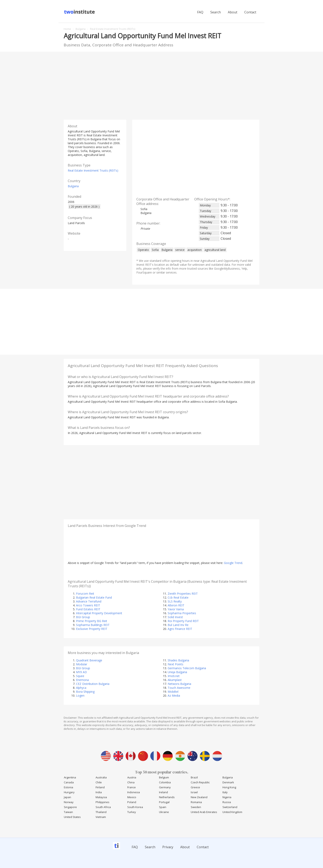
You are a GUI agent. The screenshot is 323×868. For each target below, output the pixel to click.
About (233, 12)
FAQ (200, 12)
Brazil (194, 777)
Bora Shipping (85, 692)
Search (216, 12)
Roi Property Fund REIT (183, 621)
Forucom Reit (85, 594)
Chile (99, 782)
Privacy (168, 847)
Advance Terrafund (89, 601)
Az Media (174, 695)
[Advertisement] (161, 85)
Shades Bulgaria (178, 660)
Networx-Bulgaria (179, 684)
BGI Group (83, 617)
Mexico (132, 797)
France (132, 787)
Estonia (68, 787)
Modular (82, 664)
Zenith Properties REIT (183, 594)
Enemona (82, 680)
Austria (132, 777)
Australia (101, 777)
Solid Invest (175, 617)
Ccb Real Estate (178, 597)
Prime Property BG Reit (92, 621)
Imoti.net (174, 676)
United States (72, 817)
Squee (80, 676)
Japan (67, 797)
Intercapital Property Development (99, 613)
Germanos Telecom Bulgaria (187, 668)
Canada (69, 782)
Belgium (164, 777)
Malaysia (101, 797)
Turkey (132, 812)
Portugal (164, 802)
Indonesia (134, 792)
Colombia (165, 782)
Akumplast (175, 680)
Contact (250, 12)
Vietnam (101, 817)
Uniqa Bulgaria (177, 672)
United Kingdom (232, 812)
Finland (100, 787)
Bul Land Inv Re (178, 625)
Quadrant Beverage (89, 660)
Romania (196, 802)
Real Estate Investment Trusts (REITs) (93, 170)
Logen (80, 695)
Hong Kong (229, 787)
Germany (165, 787)
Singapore (70, 807)
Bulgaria (73, 186)
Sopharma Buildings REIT (93, 625)
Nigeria (227, 797)
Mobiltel (173, 692)
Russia (227, 802)
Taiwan (68, 812)
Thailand (101, 812)
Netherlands (167, 797)
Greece (195, 787)
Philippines (102, 802)
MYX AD (81, 672)
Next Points (176, 664)
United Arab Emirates (204, 812)
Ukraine (164, 812)
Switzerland (230, 807)
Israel (194, 792)
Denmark (228, 782)
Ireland (163, 792)
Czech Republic (200, 782)
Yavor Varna (176, 609)
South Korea (135, 807)
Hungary (69, 792)
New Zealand (199, 797)
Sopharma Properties (182, 613)
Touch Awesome (179, 688)
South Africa (103, 807)
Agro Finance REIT (180, 629)
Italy (225, 792)
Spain (163, 807)
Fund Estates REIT (88, 609)
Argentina (70, 777)
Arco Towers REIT (88, 605)
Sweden (196, 807)
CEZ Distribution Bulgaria (93, 684)
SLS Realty (175, 601)
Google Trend (233, 563)
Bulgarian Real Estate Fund (94, 597)
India (99, 792)
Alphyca (81, 688)
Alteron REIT (176, 605)
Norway (69, 802)
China (131, 782)
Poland (132, 802)
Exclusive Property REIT (92, 629)
